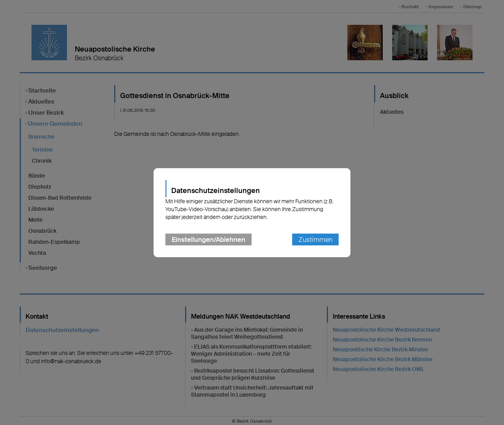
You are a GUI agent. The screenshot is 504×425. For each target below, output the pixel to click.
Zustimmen (315, 239)
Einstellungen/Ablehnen (208, 239)
